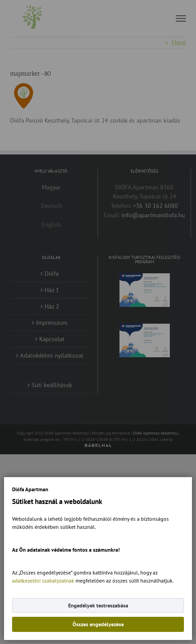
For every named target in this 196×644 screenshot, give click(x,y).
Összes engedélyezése (98, 624)
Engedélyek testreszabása (98, 605)
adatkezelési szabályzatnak (43, 581)
